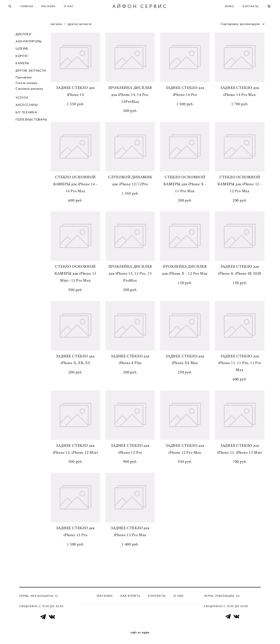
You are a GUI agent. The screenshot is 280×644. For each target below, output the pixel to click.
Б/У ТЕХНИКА (26, 114)
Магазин (105, 595)
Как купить (130, 595)
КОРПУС (22, 58)
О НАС (77, 7)
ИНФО (222, 7)
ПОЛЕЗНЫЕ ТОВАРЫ (31, 121)
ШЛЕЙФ (22, 50)
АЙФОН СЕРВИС (140, 7)
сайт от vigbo (140, 633)
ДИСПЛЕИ (23, 36)
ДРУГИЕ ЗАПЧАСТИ (31, 72)
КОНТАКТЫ (243, 7)
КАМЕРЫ (22, 65)
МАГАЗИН (57, 7)
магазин (57, 26)
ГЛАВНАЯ (34, 7)
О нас (179, 595)
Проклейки (24, 79)
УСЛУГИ (22, 100)
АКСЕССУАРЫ (27, 107)
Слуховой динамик (29, 90)
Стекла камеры (26, 85)
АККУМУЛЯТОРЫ (29, 43)
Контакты (157, 595)
